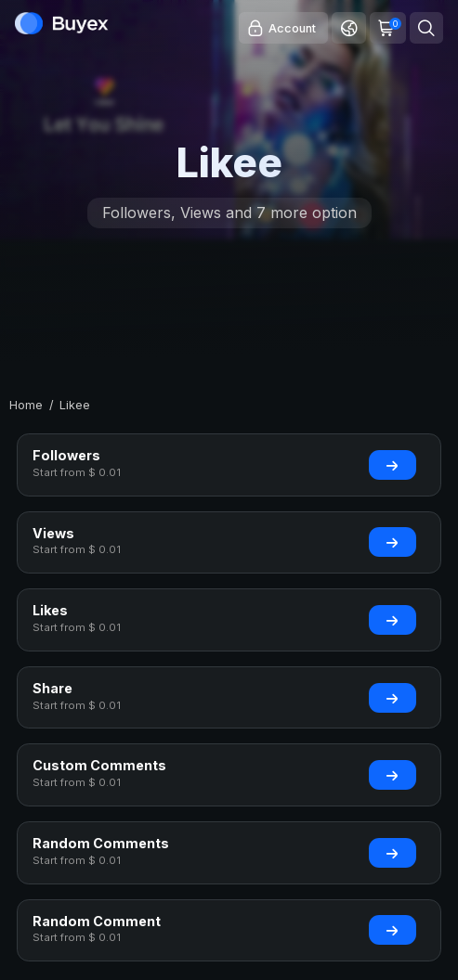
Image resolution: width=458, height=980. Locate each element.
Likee (75, 405)
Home (26, 405)
